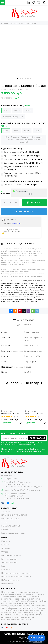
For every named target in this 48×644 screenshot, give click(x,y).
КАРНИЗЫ (6, 529)
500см (28, 110)
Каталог (5, 545)
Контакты (6, 541)
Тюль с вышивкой (14, 288)
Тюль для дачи (16, 297)
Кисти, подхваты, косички (13, 533)
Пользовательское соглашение (16, 573)
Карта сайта (7, 570)
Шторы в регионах (10, 559)
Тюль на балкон (22, 294)
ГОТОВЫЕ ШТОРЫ (36, 281)
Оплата (5, 552)
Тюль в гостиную (8, 290)
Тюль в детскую (31, 285)
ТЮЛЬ (25, 281)
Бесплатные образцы (11, 555)
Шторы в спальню (27, 292)
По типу (24, 283)
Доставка (6, 548)
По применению (13, 283)
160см (16, 131)
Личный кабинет (9, 563)
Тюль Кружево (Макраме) (32, 288)
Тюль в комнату (29, 297)
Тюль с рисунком (23, 290)
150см (6, 131)
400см (17, 110)
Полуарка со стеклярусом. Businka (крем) (10, 412)
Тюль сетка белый (14, 301)
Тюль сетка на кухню (30, 301)
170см (27, 131)
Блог (3, 566)
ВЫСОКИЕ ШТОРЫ (11, 526)
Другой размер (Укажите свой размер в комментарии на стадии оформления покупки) (24, 140)
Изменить (16, 223)
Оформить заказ (24, 212)
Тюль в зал (13, 299)
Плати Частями (8, 584)
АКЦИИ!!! (5, 512)
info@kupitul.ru (11, 479)
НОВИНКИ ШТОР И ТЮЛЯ (14, 515)
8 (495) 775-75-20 (12, 472)
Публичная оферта (10, 580)
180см (38, 131)
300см (6, 110)
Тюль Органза (19, 285)
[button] (18, 78)
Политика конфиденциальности (22, 444)
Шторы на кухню (13, 292)
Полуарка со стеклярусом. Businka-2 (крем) (35, 412)
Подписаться (37, 438)
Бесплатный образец (13, 117)
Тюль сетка (35, 290)
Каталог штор (16, 281)
